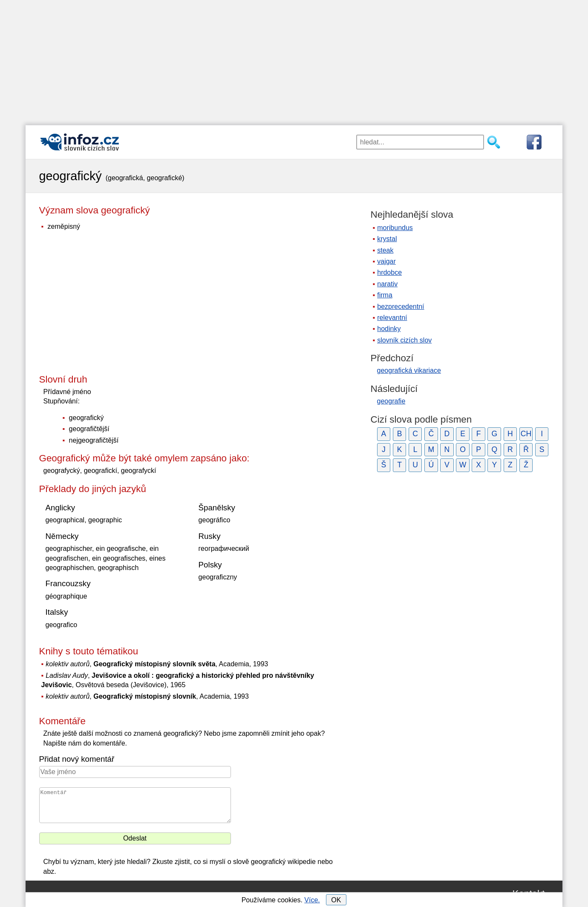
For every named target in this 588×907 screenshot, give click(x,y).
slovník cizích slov (404, 340)
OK (336, 900)
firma (385, 295)
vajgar (386, 261)
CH (526, 434)
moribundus (395, 228)
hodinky (389, 329)
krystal (387, 239)
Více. (312, 900)
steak (385, 250)
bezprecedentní (401, 307)
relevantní (392, 318)
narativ (387, 284)
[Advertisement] (294, 60)
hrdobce (389, 272)
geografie (391, 401)
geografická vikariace (409, 370)
